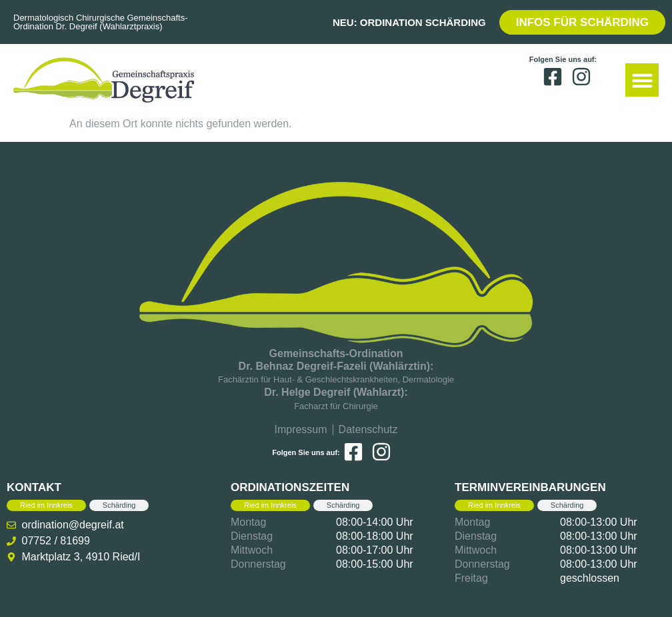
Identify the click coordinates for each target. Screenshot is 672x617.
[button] (642, 80)
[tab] (46, 505)
